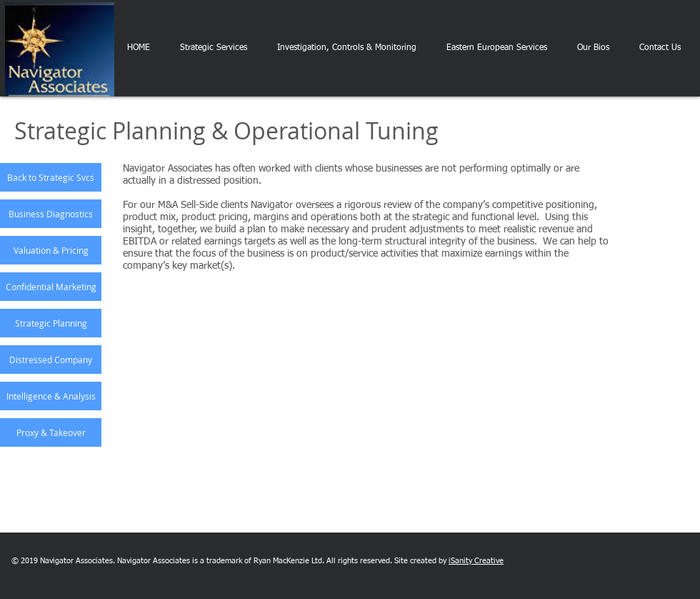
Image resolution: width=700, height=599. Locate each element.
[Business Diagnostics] (51, 214)
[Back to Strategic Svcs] (51, 177)
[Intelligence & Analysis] (51, 396)
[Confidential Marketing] (51, 287)
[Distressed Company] (51, 360)
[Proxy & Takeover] (51, 432)
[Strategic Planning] (51, 323)
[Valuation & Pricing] (51, 250)
